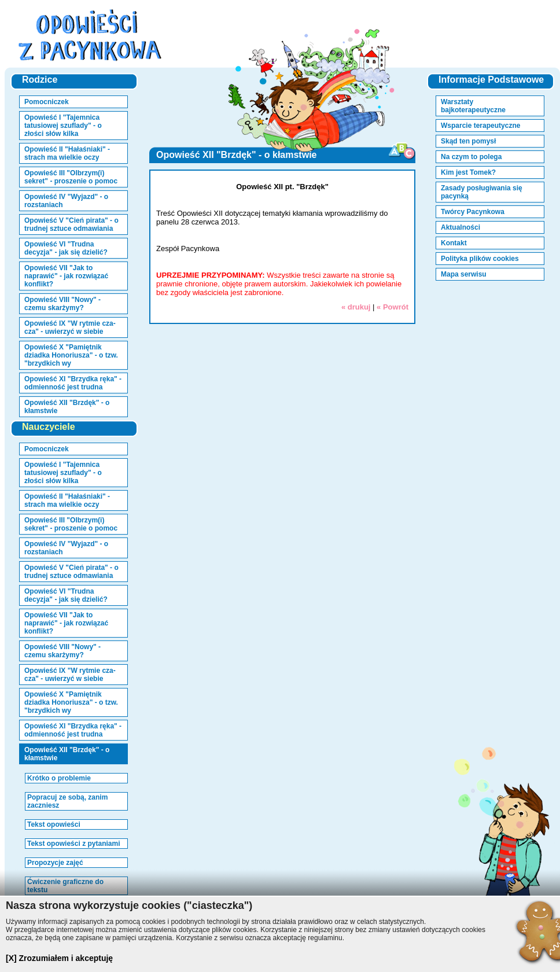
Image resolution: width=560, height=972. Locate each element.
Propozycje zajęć (55, 863)
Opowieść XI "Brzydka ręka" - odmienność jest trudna (73, 383)
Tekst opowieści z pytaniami (74, 844)
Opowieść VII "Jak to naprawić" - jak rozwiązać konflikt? (66, 276)
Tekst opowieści (54, 824)
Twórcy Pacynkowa (473, 212)
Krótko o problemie (59, 778)
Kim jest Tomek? (468, 172)
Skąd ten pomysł (468, 141)
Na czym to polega (471, 157)
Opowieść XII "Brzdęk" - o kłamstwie (67, 407)
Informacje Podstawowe (491, 80)
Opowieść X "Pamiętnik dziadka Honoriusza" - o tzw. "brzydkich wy (71, 355)
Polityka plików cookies (480, 259)
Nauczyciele (49, 427)
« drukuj (356, 307)
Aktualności (460, 227)
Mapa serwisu (464, 274)
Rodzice (40, 80)
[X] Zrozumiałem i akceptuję (59, 958)
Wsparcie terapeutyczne (480, 126)
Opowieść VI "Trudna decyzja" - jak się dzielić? (66, 248)
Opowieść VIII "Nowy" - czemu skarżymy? (62, 304)
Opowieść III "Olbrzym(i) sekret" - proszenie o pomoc (71, 177)
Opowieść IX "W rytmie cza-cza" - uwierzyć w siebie (70, 327)
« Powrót (393, 307)
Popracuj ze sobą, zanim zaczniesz (67, 801)
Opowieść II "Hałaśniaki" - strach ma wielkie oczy (67, 153)
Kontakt (454, 243)
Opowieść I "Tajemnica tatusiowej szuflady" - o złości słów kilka (63, 126)
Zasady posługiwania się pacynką (482, 192)
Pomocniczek (47, 102)
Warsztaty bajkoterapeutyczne (473, 106)
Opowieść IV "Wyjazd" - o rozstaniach (66, 201)
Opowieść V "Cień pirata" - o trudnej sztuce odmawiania (71, 224)
